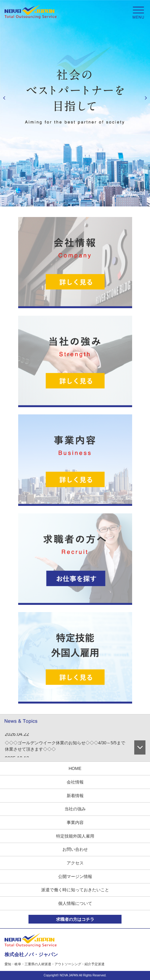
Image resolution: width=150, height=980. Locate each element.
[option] (75, 103)
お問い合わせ (75, 849)
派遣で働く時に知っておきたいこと (75, 890)
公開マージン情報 (75, 876)
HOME (75, 768)
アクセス (75, 863)
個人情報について (75, 903)
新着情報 (75, 796)
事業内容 (75, 822)
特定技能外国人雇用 (75, 836)
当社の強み (75, 809)
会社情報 (75, 782)
